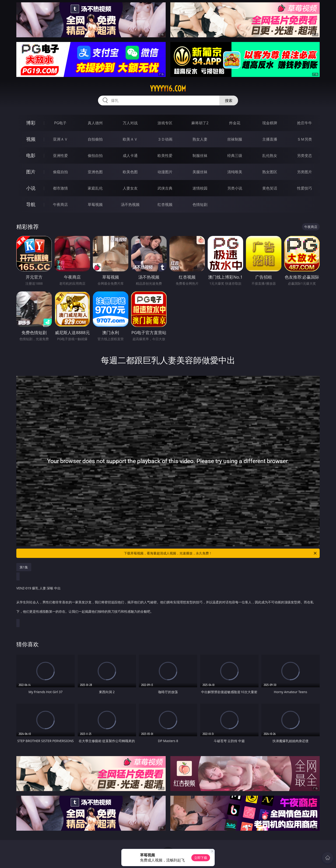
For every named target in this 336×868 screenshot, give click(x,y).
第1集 (24, 567)
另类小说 (235, 188)
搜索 (229, 100)
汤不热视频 (130, 204)
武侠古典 (165, 188)
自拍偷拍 (95, 139)
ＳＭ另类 (304, 139)
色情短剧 (200, 204)
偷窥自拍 (60, 172)
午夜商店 (60, 204)
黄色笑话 (270, 188)
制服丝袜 (200, 156)
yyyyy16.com (168, 89)
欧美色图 (130, 172)
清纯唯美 (235, 172)
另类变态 (304, 156)
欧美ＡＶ (130, 139)
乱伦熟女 (270, 156)
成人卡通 (130, 156)
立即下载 (201, 858)
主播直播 (270, 139)
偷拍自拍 (95, 156)
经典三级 (235, 156)
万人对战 (130, 123)
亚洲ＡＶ (60, 139)
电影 (31, 155)
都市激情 (60, 188)
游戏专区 (165, 123)
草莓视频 (95, 204)
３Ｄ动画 (165, 139)
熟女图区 (270, 172)
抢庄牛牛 (304, 123)
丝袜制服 (235, 139)
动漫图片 (165, 172)
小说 (31, 188)
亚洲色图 (95, 172)
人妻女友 (130, 188)
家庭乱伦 (95, 188)
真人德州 (95, 123)
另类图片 (304, 172)
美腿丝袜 (200, 172)
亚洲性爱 (60, 156)
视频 (31, 139)
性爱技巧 (304, 188)
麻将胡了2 (200, 123)
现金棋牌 (270, 123)
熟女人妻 (200, 139)
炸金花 (235, 123)
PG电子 (60, 123)
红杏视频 (165, 204)
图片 (31, 172)
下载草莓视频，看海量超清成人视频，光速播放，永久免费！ (221, 553)
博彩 (31, 123)
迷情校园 (200, 188)
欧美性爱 (165, 156)
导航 (31, 204)
